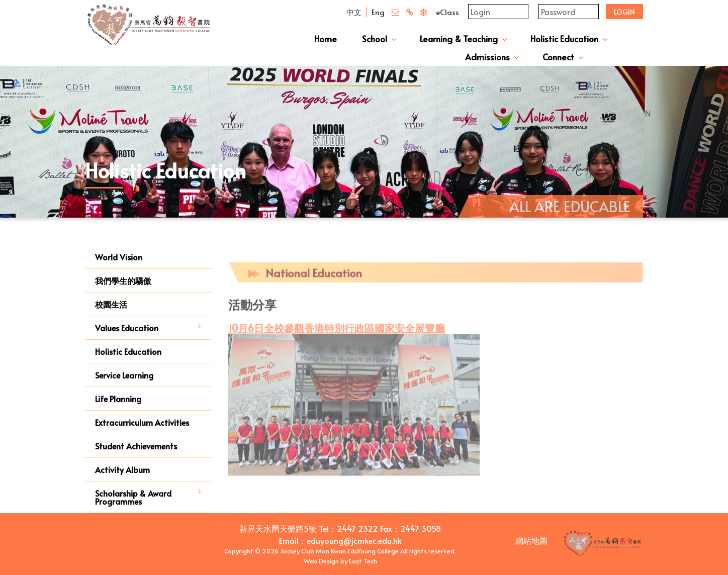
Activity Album (122, 469)
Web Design (321, 561)
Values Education (127, 328)
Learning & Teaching (459, 39)
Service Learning (124, 375)
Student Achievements (136, 446)
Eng (378, 12)
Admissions (487, 57)
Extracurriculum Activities (142, 422)
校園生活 (111, 304)
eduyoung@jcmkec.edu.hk (354, 540)
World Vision (119, 257)
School (375, 39)
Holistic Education (564, 39)
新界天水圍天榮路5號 (278, 528)
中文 (354, 12)
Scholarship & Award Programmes (133, 497)
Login (624, 12)
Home (326, 39)
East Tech (363, 561)
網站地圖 (531, 540)
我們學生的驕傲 (123, 280)
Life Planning (118, 399)
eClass (447, 12)
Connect (558, 57)
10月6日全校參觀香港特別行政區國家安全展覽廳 (337, 334)
